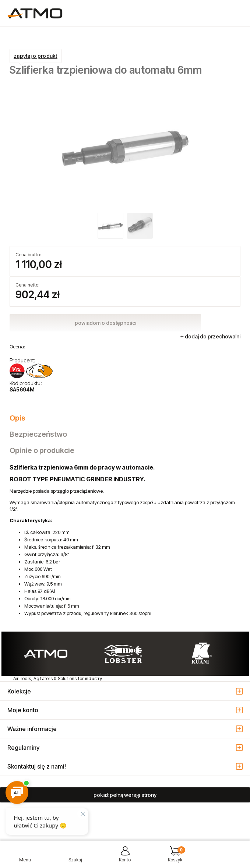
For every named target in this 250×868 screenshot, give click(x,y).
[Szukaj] (75, 857)
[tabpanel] (125, 540)
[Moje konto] (125, 857)
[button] (25, 857)
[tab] (125, 418)
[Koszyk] (175, 857)
